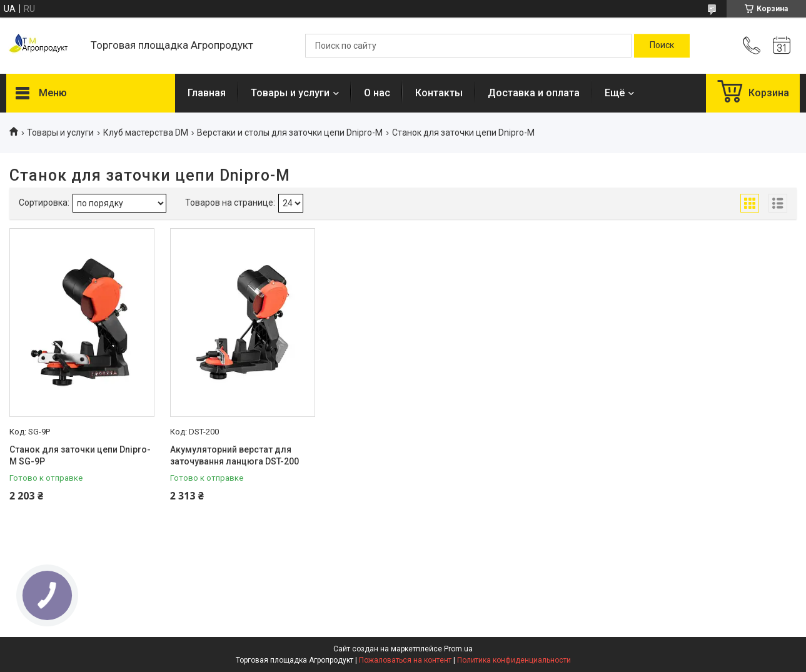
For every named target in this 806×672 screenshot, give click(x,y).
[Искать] (662, 46)
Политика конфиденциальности (514, 660)
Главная (207, 93)
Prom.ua (458, 649)
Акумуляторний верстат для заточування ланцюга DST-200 (234, 456)
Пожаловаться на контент (405, 660)
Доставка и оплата (534, 93)
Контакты (439, 93)
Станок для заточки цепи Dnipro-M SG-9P (80, 456)
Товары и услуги (290, 93)
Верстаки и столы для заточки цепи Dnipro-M (290, 133)
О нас (377, 93)
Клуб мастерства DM (146, 133)
